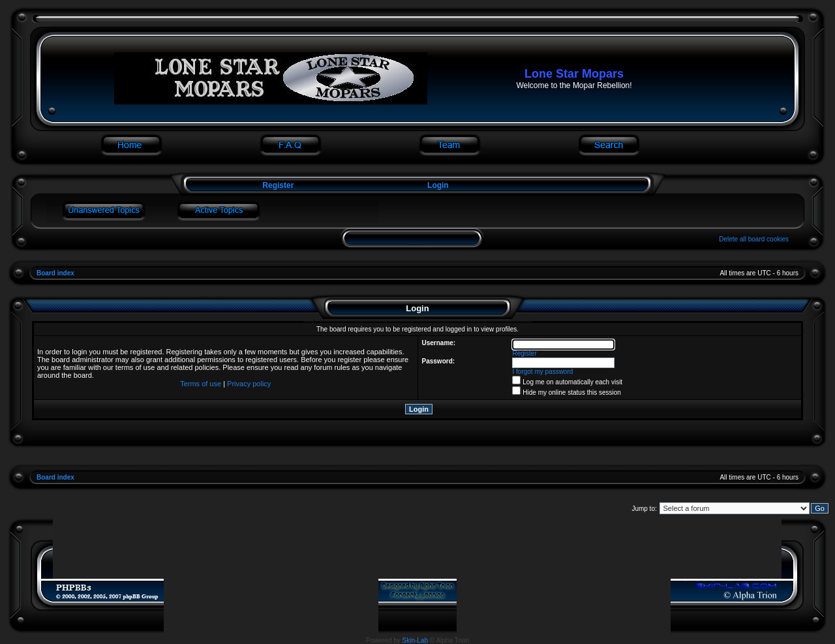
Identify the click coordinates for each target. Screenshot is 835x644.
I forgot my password (543, 372)
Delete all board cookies (754, 239)
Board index (55, 273)
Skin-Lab (415, 640)
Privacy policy (249, 384)
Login (438, 185)
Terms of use (201, 384)
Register (277, 185)
